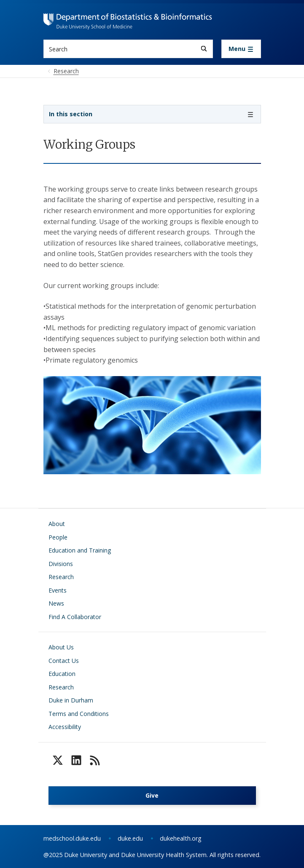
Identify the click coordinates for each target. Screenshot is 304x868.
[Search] (204, 49)
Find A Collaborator (75, 617)
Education (62, 674)
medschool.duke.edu (72, 838)
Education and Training (80, 550)
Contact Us (64, 661)
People (58, 537)
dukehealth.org (181, 838)
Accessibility (65, 727)
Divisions (61, 564)
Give (152, 795)
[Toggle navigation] (241, 49)
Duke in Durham (71, 700)
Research (61, 577)
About (57, 524)
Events (58, 590)
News (56, 603)
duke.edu (130, 838)
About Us (61, 647)
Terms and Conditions (79, 714)
